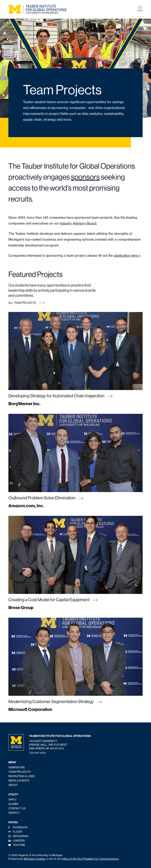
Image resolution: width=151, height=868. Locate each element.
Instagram (20, 836)
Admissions (17, 767)
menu (140, 9)
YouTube (19, 845)
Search (14, 813)
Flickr (18, 832)
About (13, 785)
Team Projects (19, 772)
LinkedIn (19, 841)
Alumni (13, 804)
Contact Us (17, 808)
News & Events (19, 781)
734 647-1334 (37, 753)
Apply (12, 800)
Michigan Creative (35, 859)
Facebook (20, 827)
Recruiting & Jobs (22, 776)
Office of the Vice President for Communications (90, 859)
